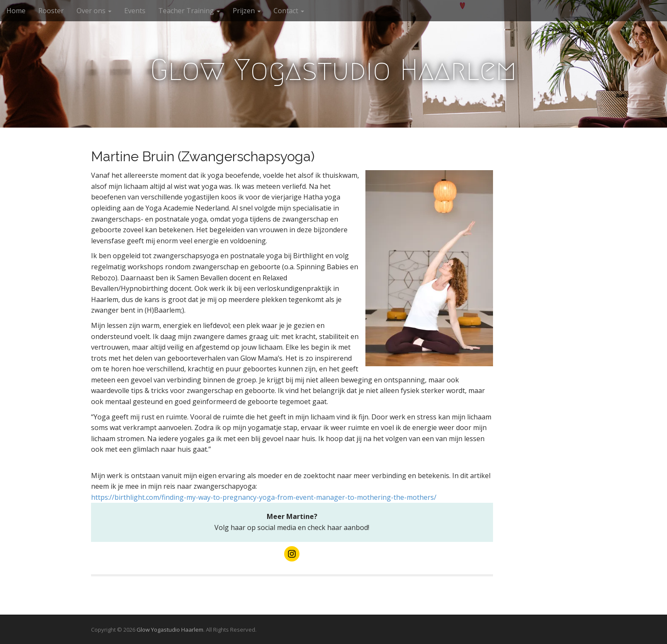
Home (16, 11)
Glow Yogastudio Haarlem (333, 70)
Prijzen (247, 11)
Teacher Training (189, 11)
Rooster (51, 11)
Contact (289, 11)
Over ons (94, 11)
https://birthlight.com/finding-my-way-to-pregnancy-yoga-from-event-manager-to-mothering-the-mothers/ (264, 497)
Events (135, 11)
